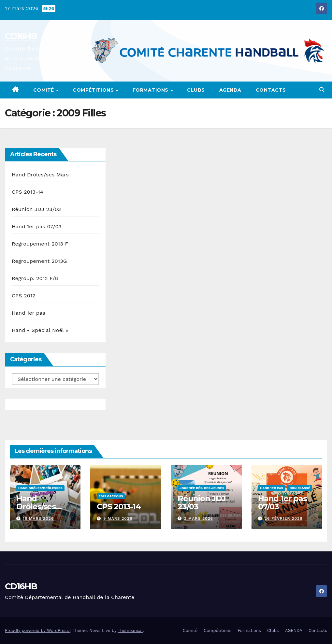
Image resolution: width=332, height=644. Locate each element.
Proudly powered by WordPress (38, 630)
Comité (44, 90)
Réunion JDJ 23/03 (36, 209)
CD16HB (21, 36)
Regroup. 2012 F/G (35, 278)
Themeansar (130, 630)
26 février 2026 (283, 518)
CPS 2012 (24, 296)
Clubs (196, 90)
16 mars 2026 (38, 518)
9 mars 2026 (118, 518)
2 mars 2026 (198, 518)
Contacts (271, 90)
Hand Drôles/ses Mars (40, 175)
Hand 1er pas (29, 313)
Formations (151, 90)
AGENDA (230, 90)
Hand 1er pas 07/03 (37, 226)
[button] (322, 90)
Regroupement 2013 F (40, 244)
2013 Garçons (111, 496)
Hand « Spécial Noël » (40, 330)
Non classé (300, 488)
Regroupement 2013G (39, 261)
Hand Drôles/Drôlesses (40, 488)
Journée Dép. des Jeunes (202, 488)
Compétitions (94, 90)
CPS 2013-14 (28, 192)
